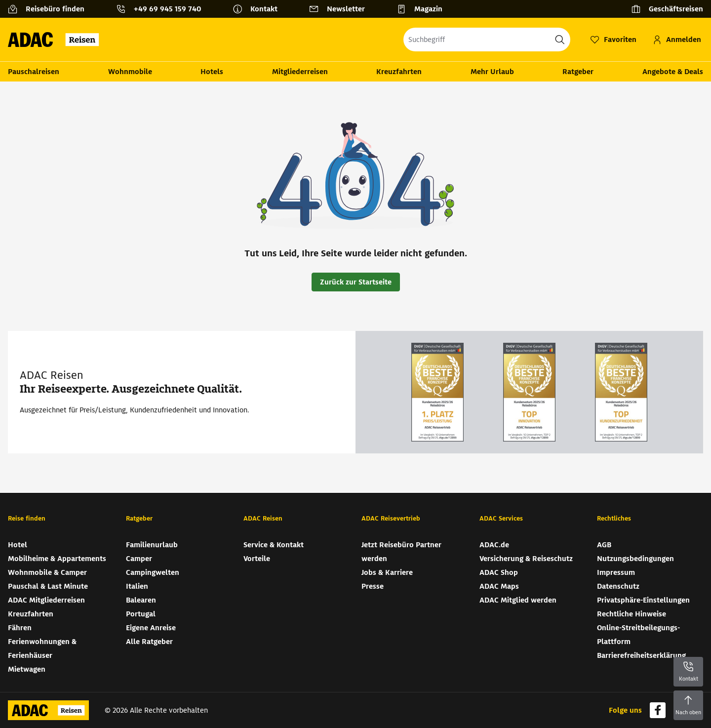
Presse (373, 586)
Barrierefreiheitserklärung (641, 655)
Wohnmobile (130, 72)
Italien (137, 586)
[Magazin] (423, 9)
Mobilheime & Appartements (57, 559)
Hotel (18, 545)
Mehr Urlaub (492, 72)
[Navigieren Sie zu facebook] (658, 710)
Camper (139, 559)
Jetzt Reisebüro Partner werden (401, 552)
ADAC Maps (499, 586)
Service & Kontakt (274, 545)
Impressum (616, 572)
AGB (604, 545)
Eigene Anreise (151, 628)
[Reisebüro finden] (50, 9)
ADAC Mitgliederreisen (46, 600)
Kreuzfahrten (399, 72)
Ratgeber (578, 72)
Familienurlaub (152, 545)
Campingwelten (153, 572)
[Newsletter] (341, 9)
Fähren (20, 628)
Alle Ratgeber (149, 642)
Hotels (212, 72)
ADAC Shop (499, 572)
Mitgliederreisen (300, 72)
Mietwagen (27, 669)
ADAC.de (494, 545)
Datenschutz (618, 586)
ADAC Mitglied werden (518, 600)
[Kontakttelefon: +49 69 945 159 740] (162, 9)
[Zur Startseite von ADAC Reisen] (57, 40)
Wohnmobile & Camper (47, 572)
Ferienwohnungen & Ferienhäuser (42, 648)
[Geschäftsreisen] (667, 9)
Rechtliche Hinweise (632, 614)
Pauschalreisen (34, 72)
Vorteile (257, 559)
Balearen (141, 600)
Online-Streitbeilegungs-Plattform (638, 635)
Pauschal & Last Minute (48, 586)
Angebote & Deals (673, 72)
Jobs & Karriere (387, 572)
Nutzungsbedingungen (635, 559)
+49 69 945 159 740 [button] (167, 9)
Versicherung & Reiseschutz (526, 559)
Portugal (141, 614)
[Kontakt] (259, 9)
